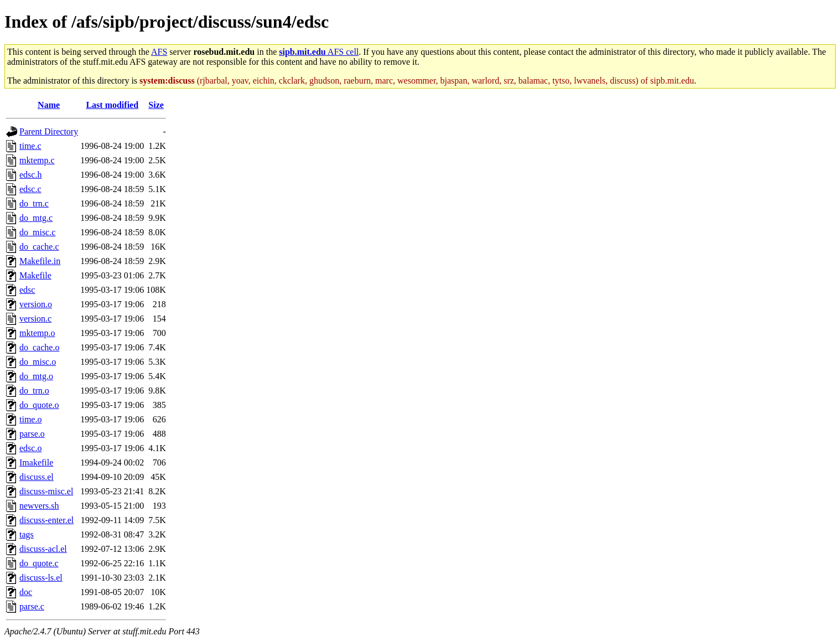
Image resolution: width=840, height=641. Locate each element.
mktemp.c (37, 160)
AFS (159, 52)
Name (49, 105)
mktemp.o (37, 333)
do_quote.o (39, 405)
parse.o (32, 434)
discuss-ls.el (41, 578)
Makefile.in (40, 261)
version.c (35, 319)
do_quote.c (39, 563)
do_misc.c (37, 232)
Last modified (112, 105)
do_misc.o (38, 362)
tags (27, 534)
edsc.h (30, 175)
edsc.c (30, 189)
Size (156, 105)
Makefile (35, 275)
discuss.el (37, 477)
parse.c (32, 606)
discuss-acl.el (43, 549)
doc (26, 592)
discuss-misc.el (46, 491)
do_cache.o (39, 347)
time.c (30, 146)
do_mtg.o (36, 376)
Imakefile (36, 462)
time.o (30, 419)
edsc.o (30, 448)
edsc (27, 290)
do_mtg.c (36, 218)
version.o (36, 304)
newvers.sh (39, 506)
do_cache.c (39, 247)
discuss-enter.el (46, 520)
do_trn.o (34, 391)
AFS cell (319, 52)
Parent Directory (49, 131)
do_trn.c (34, 203)
